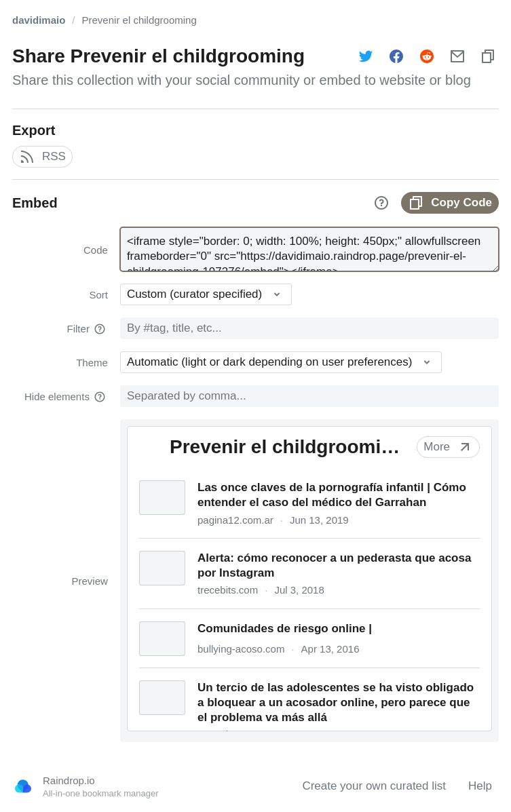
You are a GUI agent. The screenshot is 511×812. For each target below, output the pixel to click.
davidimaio (39, 20)
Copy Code (450, 203)
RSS (42, 157)
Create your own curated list (374, 786)
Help (480, 786)
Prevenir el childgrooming (139, 20)
